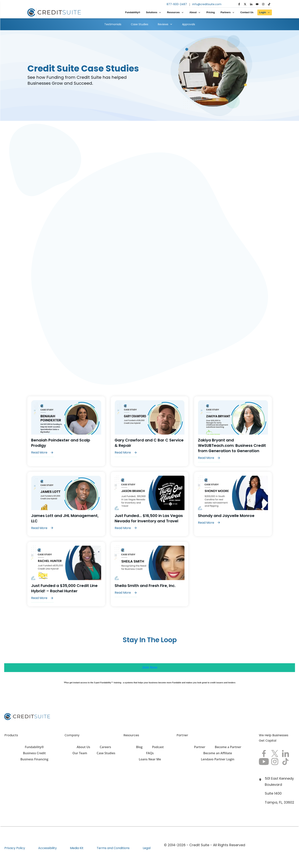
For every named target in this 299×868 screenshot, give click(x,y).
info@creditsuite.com (207, 4)
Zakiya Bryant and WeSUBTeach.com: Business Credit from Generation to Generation (233, 431)
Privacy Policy (15, 848)
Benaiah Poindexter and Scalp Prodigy (66, 431)
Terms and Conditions (113, 848)
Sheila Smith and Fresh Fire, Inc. (150, 574)
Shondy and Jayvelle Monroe (233, 504)
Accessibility (47, 848)
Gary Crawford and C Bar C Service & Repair (150, 431)
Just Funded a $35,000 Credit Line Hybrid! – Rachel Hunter (66, 574)
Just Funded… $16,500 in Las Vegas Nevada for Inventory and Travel (150, 504)
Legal (147, 848)
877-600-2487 (177, 4)
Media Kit (77, 848)
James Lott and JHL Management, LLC (66, 504)
